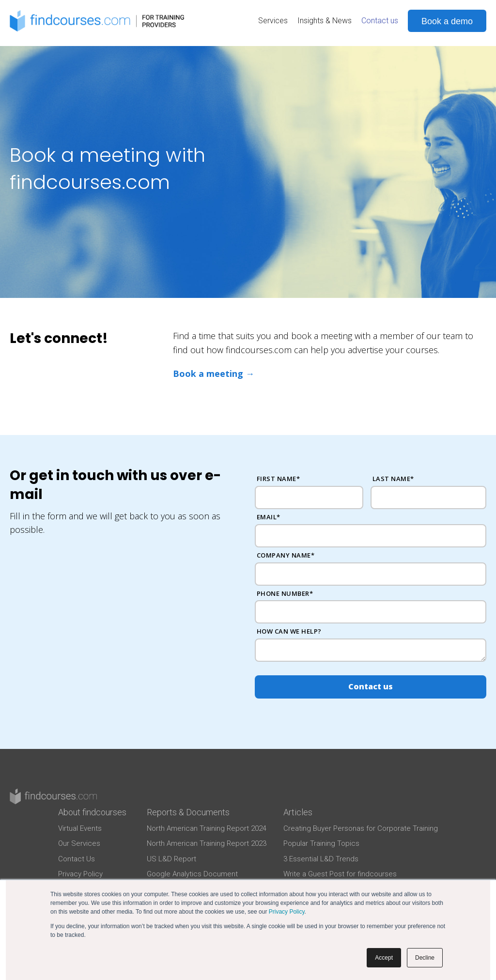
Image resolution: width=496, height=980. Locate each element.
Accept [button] (384, 958)
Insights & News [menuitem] (325, 21)
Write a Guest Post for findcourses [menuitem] (340, 874)
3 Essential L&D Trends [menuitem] (321, 859)
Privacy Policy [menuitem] (80, 874)
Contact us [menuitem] (380, 21)
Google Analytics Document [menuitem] (192, 874)
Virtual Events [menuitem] (80, 828)
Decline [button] (425, 958)
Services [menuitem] (273, 21)
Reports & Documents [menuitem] (188, 812)
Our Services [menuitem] (79, 843)
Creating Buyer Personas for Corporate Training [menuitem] (361, 828)
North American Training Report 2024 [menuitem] (207, 828)
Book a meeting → (214, 373)
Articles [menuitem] (298, 812)
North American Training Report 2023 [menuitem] (207, 843)
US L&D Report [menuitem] (171, 859)
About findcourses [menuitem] (92, 812)
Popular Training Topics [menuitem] (321, 843)
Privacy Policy (287, 912)
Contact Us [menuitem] (77, 859)
